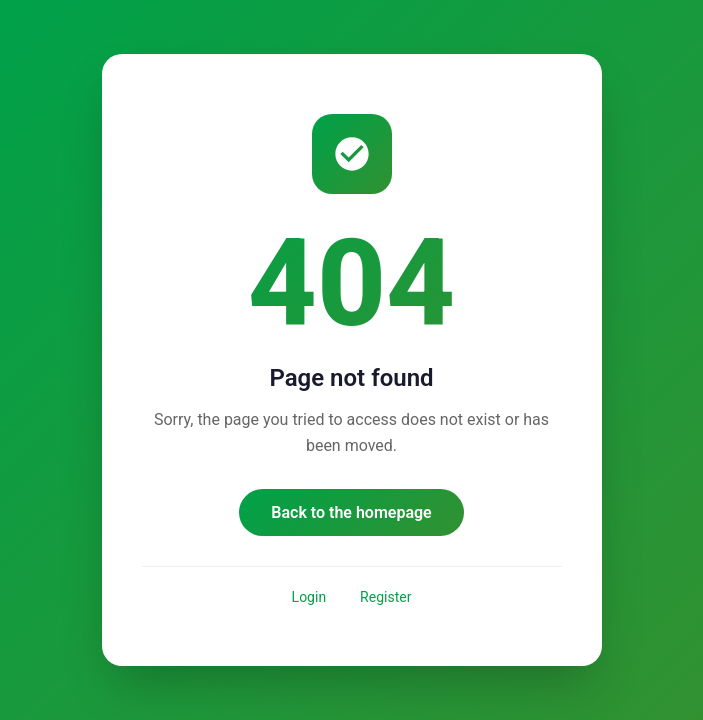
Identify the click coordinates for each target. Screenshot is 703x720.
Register (385, 597)
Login (309, 597)
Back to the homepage (351, 512)
